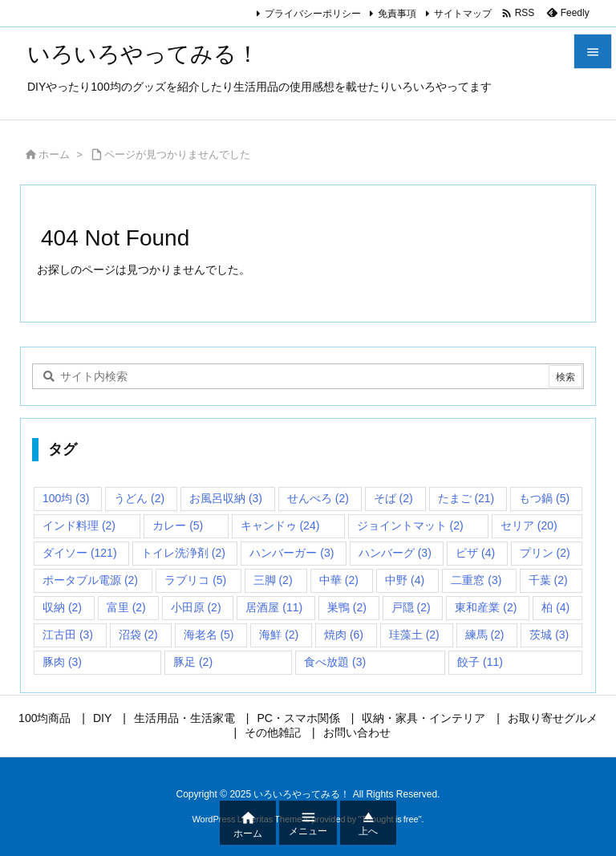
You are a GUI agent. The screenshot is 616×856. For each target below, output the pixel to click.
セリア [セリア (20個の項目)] (529, 525)
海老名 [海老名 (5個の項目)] (209, 635)
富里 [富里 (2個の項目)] (126, 607)
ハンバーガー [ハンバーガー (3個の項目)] (292, 553)
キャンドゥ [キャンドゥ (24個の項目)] (280, 525)
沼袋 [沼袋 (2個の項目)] (138, 635)
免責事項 (397, 14)
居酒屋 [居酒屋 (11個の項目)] (274, 607)
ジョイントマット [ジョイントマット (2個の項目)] (410, 525)
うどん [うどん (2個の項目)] (139, 498)
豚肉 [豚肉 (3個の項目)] (62, 662)
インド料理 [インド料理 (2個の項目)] (79, 525)
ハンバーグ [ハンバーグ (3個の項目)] (395, 553)
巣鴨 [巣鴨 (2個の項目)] (347, 607)
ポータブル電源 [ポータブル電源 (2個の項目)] (90, 580)
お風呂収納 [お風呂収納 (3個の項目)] (226, 498)
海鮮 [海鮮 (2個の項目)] (279, 635)
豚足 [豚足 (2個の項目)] (193, 662)
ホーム (54, 154)
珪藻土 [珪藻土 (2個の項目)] (414, 635)
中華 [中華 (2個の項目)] (339, 580)
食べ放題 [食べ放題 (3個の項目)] (335, 662)
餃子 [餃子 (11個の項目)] (480, 662)
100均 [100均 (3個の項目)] (66, 498)
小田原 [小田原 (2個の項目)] (196, 607)
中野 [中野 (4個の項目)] (405, 580)
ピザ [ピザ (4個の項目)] (475, 553)
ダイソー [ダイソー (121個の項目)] (80, 553)
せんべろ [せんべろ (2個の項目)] (318, 498)
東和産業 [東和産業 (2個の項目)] (486, 607)
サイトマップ (463, 14)
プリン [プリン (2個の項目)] (545, 553)
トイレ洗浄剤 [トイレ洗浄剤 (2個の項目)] (183, 553)
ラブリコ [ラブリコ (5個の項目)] (195, 580)
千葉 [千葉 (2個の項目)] (548, 580)
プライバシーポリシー (313, 14)
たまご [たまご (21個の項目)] (466, 498)
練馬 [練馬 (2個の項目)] (485, 635)
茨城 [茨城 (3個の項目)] (549, 635)
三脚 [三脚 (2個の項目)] (273, 580)
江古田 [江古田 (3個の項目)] (68, 635)
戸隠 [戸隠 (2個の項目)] (411, 607)
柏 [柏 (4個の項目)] (555, 607)
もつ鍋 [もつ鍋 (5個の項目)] (544, 498)
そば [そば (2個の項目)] (393, 498)
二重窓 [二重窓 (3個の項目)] (476, 580)
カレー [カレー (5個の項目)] (178, 525)
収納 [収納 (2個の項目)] (62, 607)
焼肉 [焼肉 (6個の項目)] (344, 635)
